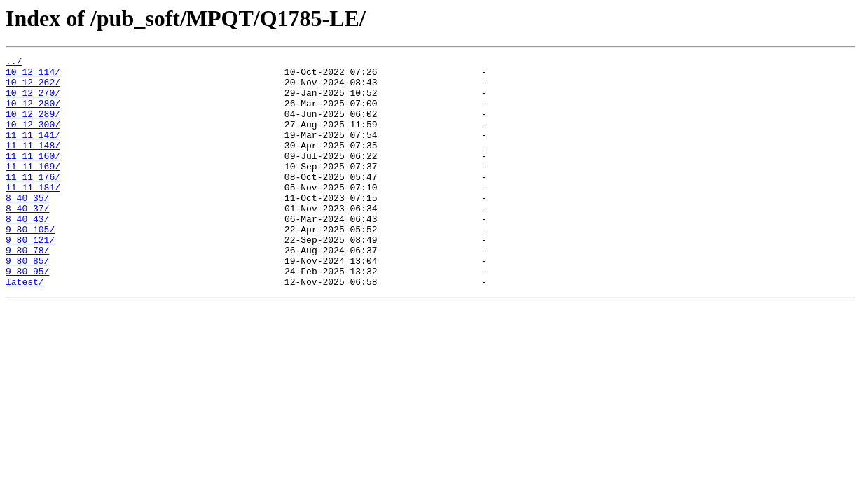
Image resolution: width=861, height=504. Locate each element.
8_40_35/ (27, 227)
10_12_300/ (33, 139)
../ (14, 63)
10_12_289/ (33, 126)
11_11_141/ (33, 151)
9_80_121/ (30, 277)
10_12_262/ (33, 88)
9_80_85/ (27, 302)
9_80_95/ (27, 315)
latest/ (25, 328)
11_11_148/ (33, 164)
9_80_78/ (27, 290)
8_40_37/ (27, 239)
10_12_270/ (33, 101)
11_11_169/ (33, 189)
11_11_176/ (33, 202)
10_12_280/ (33, 113)
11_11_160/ (33, 176)
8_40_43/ (27, 252)
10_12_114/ (33, 76)
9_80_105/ (30, 265)
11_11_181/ (33, 214)
